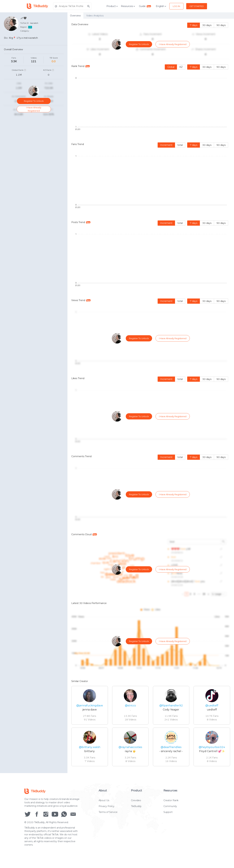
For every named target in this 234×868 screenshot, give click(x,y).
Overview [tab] (75, 16)
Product (112, 6)
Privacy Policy (107, 809)
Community (170, 809)
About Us (104, 804)
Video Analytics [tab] (95, 16)
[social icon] (28, 817)
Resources (128, 6)
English (161, 6)
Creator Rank (171, 804)
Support (168, 815)
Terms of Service (108, 815)
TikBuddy (136, 809)
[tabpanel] (151, 396)
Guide (145, 6)
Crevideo (136, 804)
